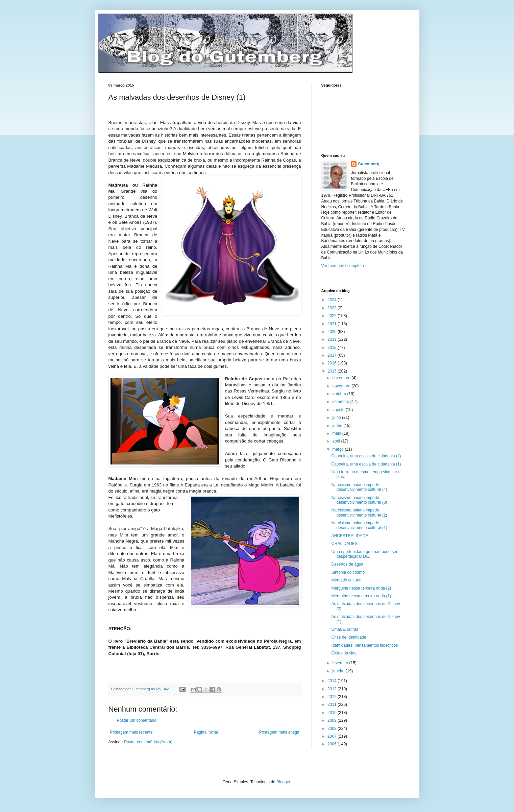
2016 (333, 363)
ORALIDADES (344, 544)
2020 (333, 332)
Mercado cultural (346, 580)
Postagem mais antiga (279, 732)
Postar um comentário (137, 720)
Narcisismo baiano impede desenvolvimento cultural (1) (359, 525)
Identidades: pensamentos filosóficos (364, 645)
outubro (340, 394)
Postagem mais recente (131, 732)
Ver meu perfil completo (343, 266)
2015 (333, 371)
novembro (342, 386)
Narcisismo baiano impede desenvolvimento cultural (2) (359, 512)
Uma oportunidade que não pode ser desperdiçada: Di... (364, 554)
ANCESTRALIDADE (350, 536)
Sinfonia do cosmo (348, 572)
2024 (333, 300)
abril (337, 441)
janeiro (339, 671)
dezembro (342, 378)
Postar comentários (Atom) (148, 742)
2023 (333, 308)
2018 (333, 348)
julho (337, 417)
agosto (339, 410)
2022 (333, 316)
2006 (333, 744)
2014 (333, 681)
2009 (333, 720)
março (338, 449)
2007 (333, 736)
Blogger (283, 782)
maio (337, 433)
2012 (333, 697)
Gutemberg (369, 164)
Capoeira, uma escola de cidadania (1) (366, 464)
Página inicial (206, 732)
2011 (333, 704)
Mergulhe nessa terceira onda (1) (361, 596)
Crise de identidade (349, 637)
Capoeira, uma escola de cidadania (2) (366, 456)
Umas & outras (345, 629)
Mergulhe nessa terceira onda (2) (361, 588)
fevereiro (341, 663)
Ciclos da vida (344, 653)
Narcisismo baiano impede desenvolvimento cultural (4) (359, 487)
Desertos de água (347, 564)
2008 (333, 729)
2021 (333, 324)
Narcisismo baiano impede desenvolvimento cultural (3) (359, 500)
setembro (341, 402)
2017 (333, 355)
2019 (333, 339)
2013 (333, 689)
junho (338, 426)
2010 (333, 713)
